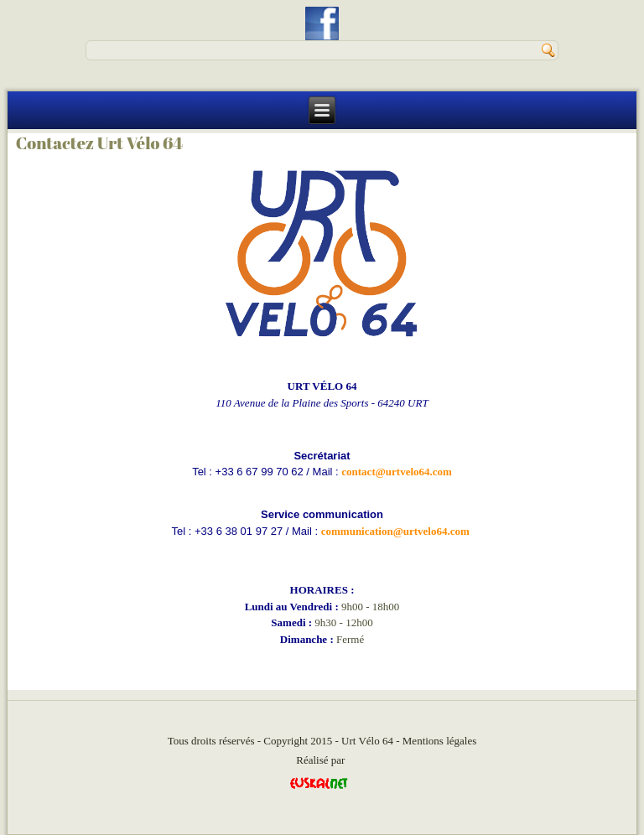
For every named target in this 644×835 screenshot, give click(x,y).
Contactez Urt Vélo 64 (100, 143)
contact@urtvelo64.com (397, 472)
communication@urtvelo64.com (395, 531)
